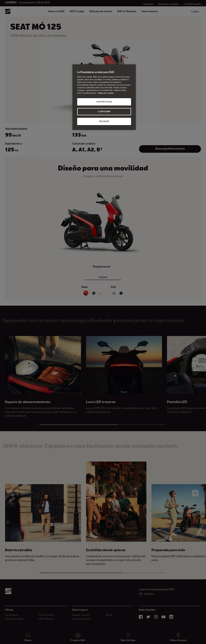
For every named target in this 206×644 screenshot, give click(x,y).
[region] (104, 97)
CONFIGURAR (104, 112)
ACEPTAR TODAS (104, 102)
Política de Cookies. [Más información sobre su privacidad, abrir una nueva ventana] (106, 93)
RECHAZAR (104, 121)
